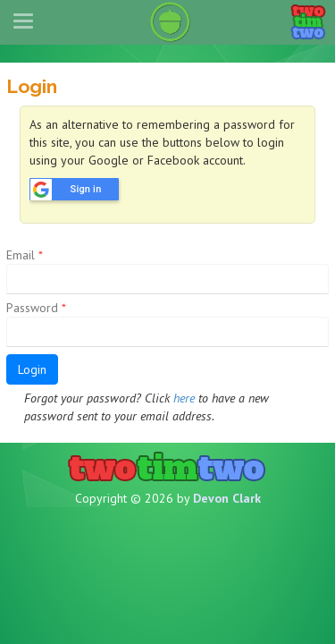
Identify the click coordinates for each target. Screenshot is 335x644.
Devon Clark (227, 498)
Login (32, 369)
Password (36, 308)
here (184, 398)
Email (25, 255)
